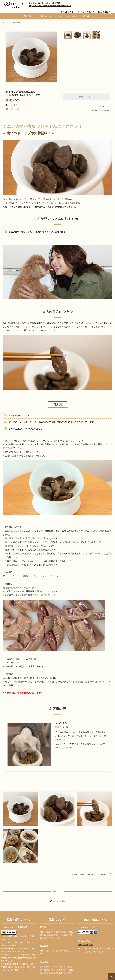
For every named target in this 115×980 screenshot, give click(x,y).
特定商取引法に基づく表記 (100, 110)
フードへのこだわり (68, 16)
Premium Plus (16, 22)
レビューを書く (57, 901)
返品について (105, 106)
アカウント (72, 12)
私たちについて (47, 16)
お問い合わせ (88, 16)
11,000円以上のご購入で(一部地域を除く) (50, 6)
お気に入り (12, 109)
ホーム (5, 22)
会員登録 (104, 12)
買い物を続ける (105, 874)
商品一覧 (27, 16)
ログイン (88, 12)
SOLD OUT (86, 97)
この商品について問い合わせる (83, 874)
